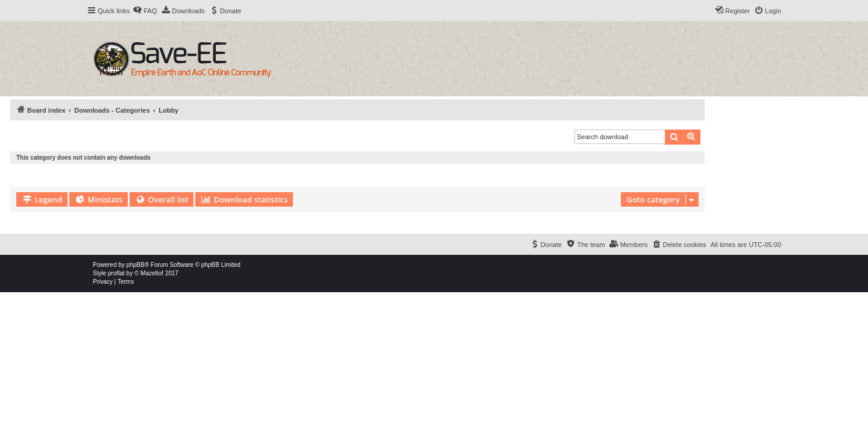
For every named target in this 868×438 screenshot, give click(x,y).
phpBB (136, 265)
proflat (116, 273)
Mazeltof (152, 273)
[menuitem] (145, 11)
